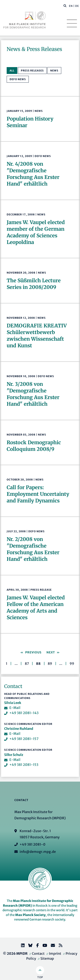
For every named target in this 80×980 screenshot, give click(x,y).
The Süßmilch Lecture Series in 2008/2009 (34, 284)
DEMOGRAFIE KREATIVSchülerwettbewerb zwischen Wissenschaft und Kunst (37, 336)
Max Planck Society (30, 915)
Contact (38, 953)
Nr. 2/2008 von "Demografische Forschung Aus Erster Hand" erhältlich (33, 549)
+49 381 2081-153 (24, 765)
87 (27, 664)
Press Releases (32, 71)
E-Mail (15, 708)
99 (72, 664)
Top (40, 977)
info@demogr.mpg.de (38, 852)
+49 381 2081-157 (24, 739)
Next (51, 652)
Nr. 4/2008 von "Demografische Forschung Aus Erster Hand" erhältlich (33, 174)
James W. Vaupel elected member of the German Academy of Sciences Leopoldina (36, 232)
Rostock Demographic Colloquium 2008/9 (34, 446)
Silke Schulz (14, 755)
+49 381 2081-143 (24, 713)
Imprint (55, 953)
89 (50, 664)
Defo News (18, 79)
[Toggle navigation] (72, 23)
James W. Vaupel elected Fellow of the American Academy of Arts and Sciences (36, 608)
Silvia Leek (13, 703)
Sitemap (47, 958)
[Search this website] (63, 6)
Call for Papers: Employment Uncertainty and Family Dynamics (38, 494)
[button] (65, 6)
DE (77, 6)
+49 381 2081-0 (32, 844)
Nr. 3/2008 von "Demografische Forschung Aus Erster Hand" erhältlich (33, 394)
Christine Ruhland (19, 729)
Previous (33, 652)
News (54, 71)
